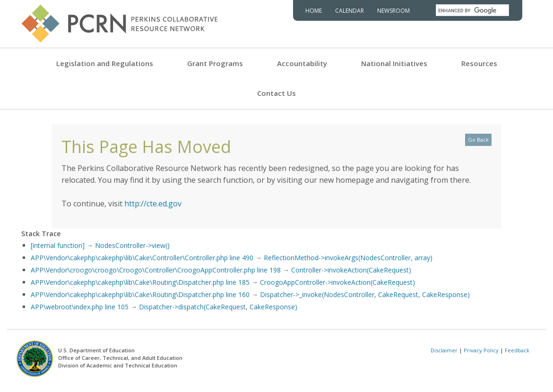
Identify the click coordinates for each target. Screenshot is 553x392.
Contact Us (276, 93)
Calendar (350, 11)
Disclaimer (444, 350)
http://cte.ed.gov (153, 204)
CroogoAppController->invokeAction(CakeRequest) (337, 282)
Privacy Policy (481, 350)
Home (314, 11)
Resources (479, 63)
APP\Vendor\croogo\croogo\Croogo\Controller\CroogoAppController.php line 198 (156, 270)
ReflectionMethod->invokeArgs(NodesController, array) (348, 258)
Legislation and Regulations (105, 63)
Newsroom (393, 11)
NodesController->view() (132, 245)
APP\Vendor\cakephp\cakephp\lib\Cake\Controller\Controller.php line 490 (142, 258)
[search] (472, 10)
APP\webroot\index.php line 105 (80, 307)
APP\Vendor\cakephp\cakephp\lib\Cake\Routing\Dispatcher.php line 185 (140, 282)
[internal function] (58, 245)
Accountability (302, 63)
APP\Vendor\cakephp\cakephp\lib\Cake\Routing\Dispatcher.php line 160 (140, 294)
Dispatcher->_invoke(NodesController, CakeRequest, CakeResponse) (365, 294)
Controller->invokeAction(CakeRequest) (351, 270)
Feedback (517, 350)
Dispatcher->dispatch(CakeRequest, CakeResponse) (218, 307)
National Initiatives (394, 63)
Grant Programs (215, 63)
